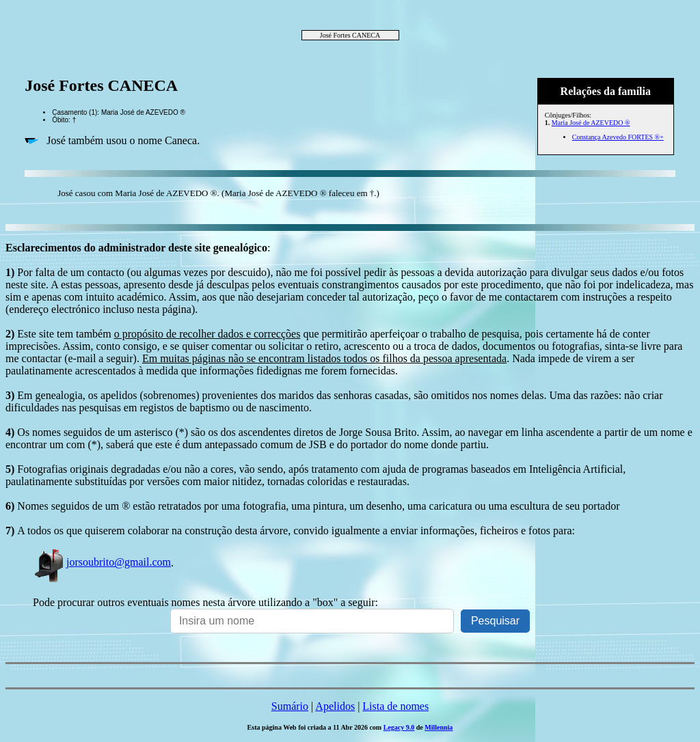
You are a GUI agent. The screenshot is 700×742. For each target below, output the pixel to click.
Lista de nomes (395, 706)
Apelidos (335, 706)
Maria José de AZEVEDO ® (591, 123)
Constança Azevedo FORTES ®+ (618, 137)
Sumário (290, 706)
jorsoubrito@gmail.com (102, 562)
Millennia (439, 727)
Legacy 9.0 (399, 727)
